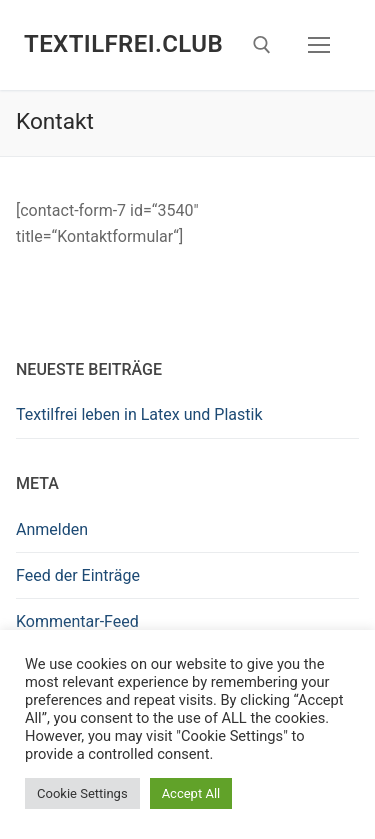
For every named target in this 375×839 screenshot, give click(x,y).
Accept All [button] (191, 793)
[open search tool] (262, 45)
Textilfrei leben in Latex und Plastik (139, 414)
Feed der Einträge (78, 575)
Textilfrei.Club (123, 44)
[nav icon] (319, 45)
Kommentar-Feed (77, 621)
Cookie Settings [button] (82, 793)
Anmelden (52, 529)
